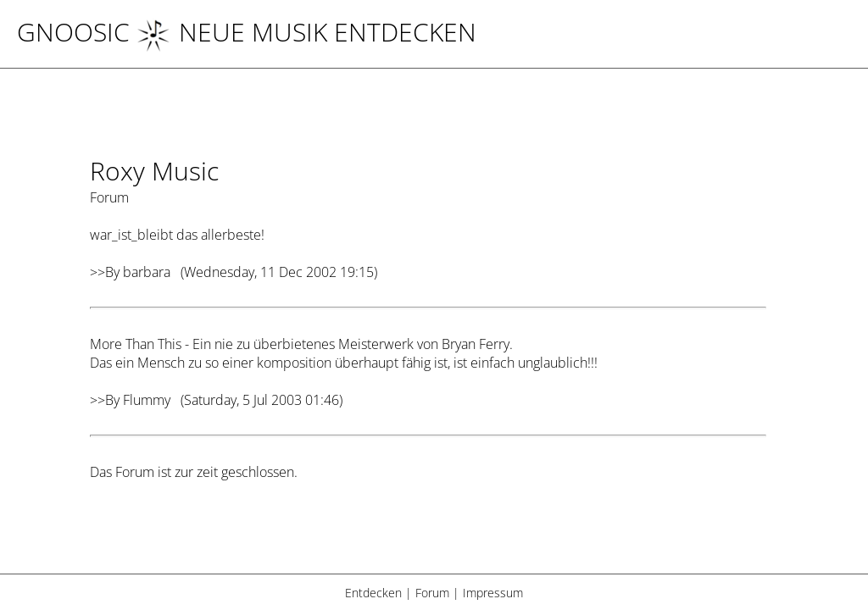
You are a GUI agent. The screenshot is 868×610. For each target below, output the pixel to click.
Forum (432, 593)
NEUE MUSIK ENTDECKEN (306, 32)
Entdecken (373, 593)
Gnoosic (73, 32)
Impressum (493, 593)
